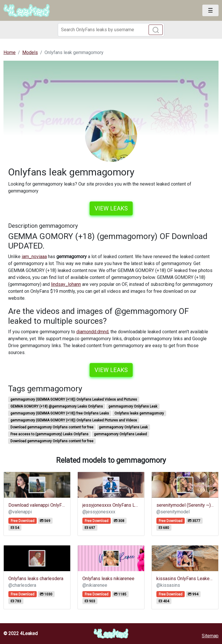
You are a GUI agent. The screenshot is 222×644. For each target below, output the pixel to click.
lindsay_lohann (66, 284)
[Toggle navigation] (210, 10)
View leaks (111, 208)
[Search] (111, 30)
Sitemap (210, 636)
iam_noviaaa (34, 257)
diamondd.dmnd (92, 332)
